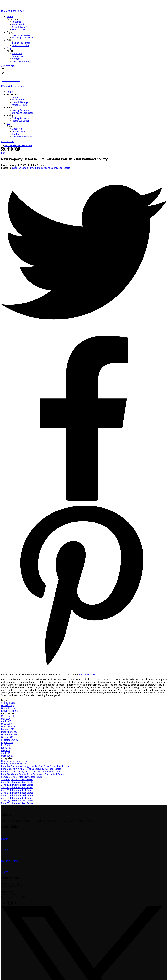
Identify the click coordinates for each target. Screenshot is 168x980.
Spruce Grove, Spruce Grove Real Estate (21, 777)
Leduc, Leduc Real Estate (14, 764)
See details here (87, 675)
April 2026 (6, 721)
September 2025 (9, 740)
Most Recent (8, 716)
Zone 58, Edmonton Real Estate (17, 803)
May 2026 (6, 719)
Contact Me (8, 66)
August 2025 (7, 743)
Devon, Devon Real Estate (14, 761)
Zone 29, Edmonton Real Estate (17, 793)
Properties (12, 19)
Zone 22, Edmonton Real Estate (17, 790)
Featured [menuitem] (17, 22)
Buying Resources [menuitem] (21, 35)
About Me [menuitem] (17, 54)
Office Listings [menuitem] (19, 30)
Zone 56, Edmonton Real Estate (17, 801)
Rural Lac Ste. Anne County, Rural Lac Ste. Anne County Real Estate (35, 766)
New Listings (8, 706)
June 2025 (6, 748)
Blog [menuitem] (9, 48)
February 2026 (8, 727)
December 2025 (9, 732)
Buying (10, 32)
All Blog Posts (8, 703)
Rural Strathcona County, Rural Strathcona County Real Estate (33, 774)
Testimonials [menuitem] (19, 56)
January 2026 (8, 729)
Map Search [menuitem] (18, 24)
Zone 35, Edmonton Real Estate (17, 795)
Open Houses (8, 708)
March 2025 (7, 756)
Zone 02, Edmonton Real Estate (17, 782)
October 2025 (8, 737)
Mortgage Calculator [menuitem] (23, 38)
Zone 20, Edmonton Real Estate (17, 787)
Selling (10, 40)
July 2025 (5, 745)
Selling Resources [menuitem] (21, 43)
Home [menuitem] (10, 16)
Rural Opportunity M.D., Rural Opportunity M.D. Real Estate (31, 769)
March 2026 (7, 724)
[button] (8, 66)
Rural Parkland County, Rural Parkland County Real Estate (41, 168)
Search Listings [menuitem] (20, 27)
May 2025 (6, 750)
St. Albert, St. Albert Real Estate (17, 780)
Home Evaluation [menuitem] (21, 46)
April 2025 (6, 753)
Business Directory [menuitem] (22, 61)
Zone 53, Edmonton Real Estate (17, 798)
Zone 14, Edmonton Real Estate (17, 785)
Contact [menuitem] (16, 59)
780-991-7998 (12, 145)
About (10, 51)
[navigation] (84, 112)
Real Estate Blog (9, 711)
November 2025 (9, 735)
